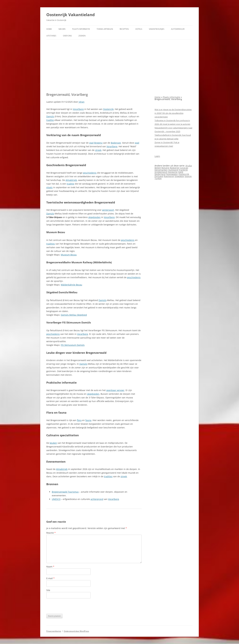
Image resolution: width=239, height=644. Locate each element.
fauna (88, 420)
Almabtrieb (71, 180)
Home (49, 29)
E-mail (50, 578)
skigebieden (94, 217)
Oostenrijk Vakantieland (70, 15)
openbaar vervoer (115, 390)
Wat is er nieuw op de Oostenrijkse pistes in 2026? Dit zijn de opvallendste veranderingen (173, 113)
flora (79, 420)
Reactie (51, 533)
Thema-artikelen (105, 29)
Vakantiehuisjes (157, 29)
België (158, 168)
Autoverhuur (178, 29)
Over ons (67, 36)
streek (98, 150)
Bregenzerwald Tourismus (65, 492)
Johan (82, 102)
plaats (49, 187)
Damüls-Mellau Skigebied (74, 315)
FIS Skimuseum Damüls (73, 345)
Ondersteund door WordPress (76, 631)
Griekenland (161, 172)
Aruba (189, 166)
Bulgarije (175, 168)
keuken (53, 443)
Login (157, 156)
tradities (51, 244)
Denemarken (161, 170)
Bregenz (98, 143)
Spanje (188, 176)
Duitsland (173, 170)
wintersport (108, 210)
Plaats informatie (81, 29)
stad (91, 143)
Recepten (124, 29)
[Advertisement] (120, 66)
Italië (181, 172)
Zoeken (82, 36)
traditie (50, 120)
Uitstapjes (51, 36)
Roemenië (169, 176)
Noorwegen (172, 174)
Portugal (159, 176)
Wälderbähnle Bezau (71, 285)
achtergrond (97, 499)
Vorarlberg (78, 109)
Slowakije (179, 176)
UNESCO (56, 499)
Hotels (139, 29)
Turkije (158, 178)
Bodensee (116, 143)
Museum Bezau (69, 255)
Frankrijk (183, 170)
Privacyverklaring (54, 631)
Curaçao (184, 168)
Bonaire (165, 168)
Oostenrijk (108, 109)
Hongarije (173, 172)
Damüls (50, 116)
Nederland (160, 174)
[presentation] (70, 606)
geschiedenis (90, 173)
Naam (50, 567)
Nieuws (62, 29)
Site (48, 590)
